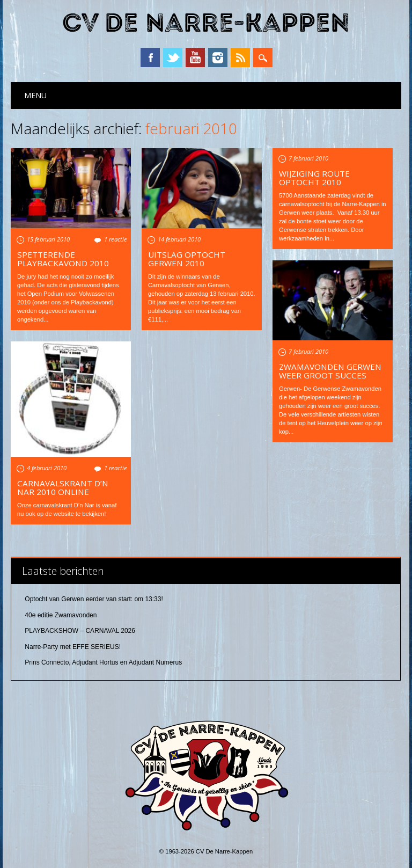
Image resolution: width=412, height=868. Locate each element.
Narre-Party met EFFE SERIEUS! (73, 647)
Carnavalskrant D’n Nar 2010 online (63, 487)
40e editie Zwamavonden (61, 615)
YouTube (195, 57)
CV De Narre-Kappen (206, 23)
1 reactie (116, 239)
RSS (240, 57)
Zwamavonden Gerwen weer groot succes (330, 371)
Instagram (218, 57)
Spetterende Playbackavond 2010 (63, 259)
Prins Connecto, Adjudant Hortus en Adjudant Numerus (103, 662)
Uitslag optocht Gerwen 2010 (187, 259)
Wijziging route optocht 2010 (314, 178)
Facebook (150, 57)
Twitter (173, 57)
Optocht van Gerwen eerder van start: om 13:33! (94, 599)
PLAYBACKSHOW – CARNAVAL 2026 (80, 631)
